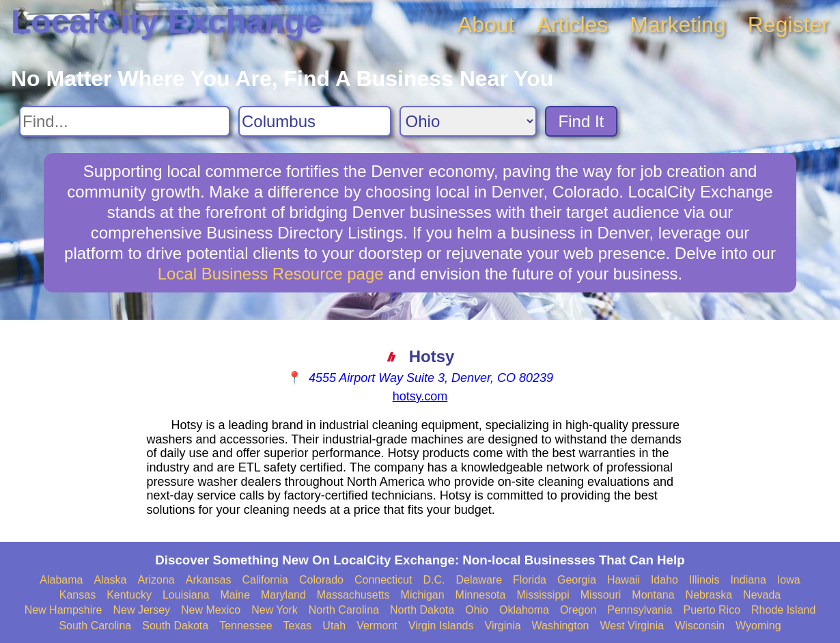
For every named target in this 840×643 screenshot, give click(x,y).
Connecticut (383, 580)
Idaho (664, 580)
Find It (582, 121)
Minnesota (481, 595)
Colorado (321, 580)
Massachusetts (353, 595)
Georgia (577, 580)
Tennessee (246, 626)
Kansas (78, 595)
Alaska (110, 580)
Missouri (601, 595)
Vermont (377, 626)
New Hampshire (64, 610)
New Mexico (211, 610)
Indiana (748, 580)
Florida (530, 580)
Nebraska (709, 595)
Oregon (578, 610)
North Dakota (422, 610)
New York (275, 610)
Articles (572, 25)
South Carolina (95, 626)
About (486, 25)
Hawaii (624, 580)
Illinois (704, 580)
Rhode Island (783, 610)
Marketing (678, 25)
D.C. (434, 580)
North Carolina (344, 610)
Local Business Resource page (271, 274)
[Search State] (468, 121)
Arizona (156, 580)
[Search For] (125, 121)
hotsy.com (420, 396)
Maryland (283, 595)
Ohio (477, 610)
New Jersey (141, 610)
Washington (561, 626)
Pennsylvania (640, 610)
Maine (235, 595)
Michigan (423, 595)
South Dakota (175, 626)
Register (788, 25)
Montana (653, 595)
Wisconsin (700, 626)
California (265, 580)
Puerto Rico (712, 610)
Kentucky (129, 595)
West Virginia (632, 626)
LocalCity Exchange (167, 22)
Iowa (789, 580)
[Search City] (315, 121)
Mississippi (543, 595)
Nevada (762, 595)
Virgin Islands (441, 626)
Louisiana (186, 595)
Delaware (479, 580)
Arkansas (209, 580)
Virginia (503, 626)
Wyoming (758, 626)
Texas (298, 626)
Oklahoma (524, 610)
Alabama (61, 580)
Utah (334, 626)
